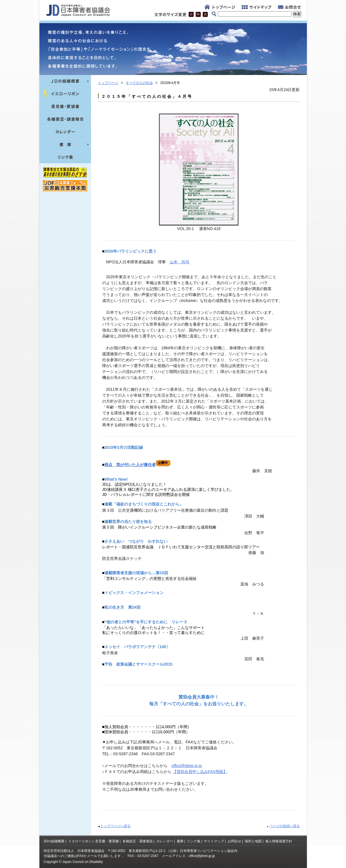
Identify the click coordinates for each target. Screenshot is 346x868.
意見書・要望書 (107, 841)
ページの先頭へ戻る (285, 826)
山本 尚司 (180, 262)
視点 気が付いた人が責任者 (138, 465)
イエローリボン (80, 841)
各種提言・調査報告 (138, 841)
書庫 (180, 841)
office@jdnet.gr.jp (187, 766)
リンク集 (194, 841)
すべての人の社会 (139, 83)
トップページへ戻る (115, 826)
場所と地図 (253, 841)
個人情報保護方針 (279, 841)
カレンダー (165, 841)
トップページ (108, 83)
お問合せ (235, 841)
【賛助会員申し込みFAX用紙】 (200, 772)
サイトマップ (214, 841)
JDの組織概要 (54, 841)
